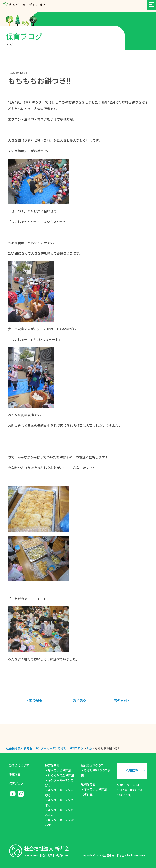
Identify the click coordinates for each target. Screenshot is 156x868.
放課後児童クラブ (92, 766)
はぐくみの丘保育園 (61, 775)
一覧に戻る (78, 700)
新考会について (19, 766)
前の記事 (34, 700)
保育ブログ (16, 784)
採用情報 (132, 771)
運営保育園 (52, 766)
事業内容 (15, 774)
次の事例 (122, 700)
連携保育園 (88, 784)
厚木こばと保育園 (59, 770)
